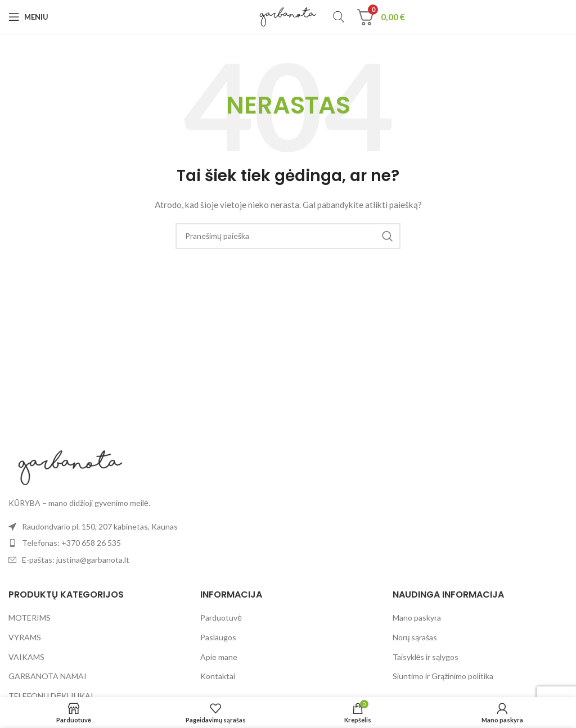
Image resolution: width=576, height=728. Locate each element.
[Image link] (70, 466)
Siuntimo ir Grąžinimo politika (443, 676)
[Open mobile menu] (28, 17)
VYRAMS (25, 637)
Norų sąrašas (415, 637)
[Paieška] (339, 17)
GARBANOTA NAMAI (48, 676)
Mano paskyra (417, 618)
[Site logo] (288, 16)
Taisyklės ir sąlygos (426, 657)
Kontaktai (218, 676)
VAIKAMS (26, 657)
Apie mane (219, 657)
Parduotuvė (221, 618)
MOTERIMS (30, 618)
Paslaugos (218, 637)
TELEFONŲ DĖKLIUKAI (51, 696)
